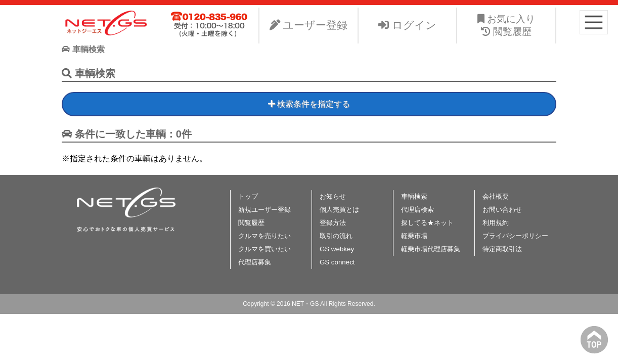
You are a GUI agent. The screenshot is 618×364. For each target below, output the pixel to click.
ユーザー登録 (309, 25)
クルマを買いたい (264, 249)
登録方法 (333, 223)
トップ (248, 196)
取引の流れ (336, 236)
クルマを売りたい (264, 236)
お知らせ (333, 196)
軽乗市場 (414, 236)
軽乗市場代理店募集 (431, 249)
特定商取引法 (502, 249)
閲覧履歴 (251, 223)
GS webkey (337, 249)
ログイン (407, 25)
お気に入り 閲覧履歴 (506, 25)
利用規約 (496, 223)
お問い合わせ (502, 210)
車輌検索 (414, 196)
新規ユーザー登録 (264, 210)
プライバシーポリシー (515, 236)
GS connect (337, 262)
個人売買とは (339, 210)
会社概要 (496, 196)
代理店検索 (417, 210)
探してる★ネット (427, 223)
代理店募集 (255, 262)
